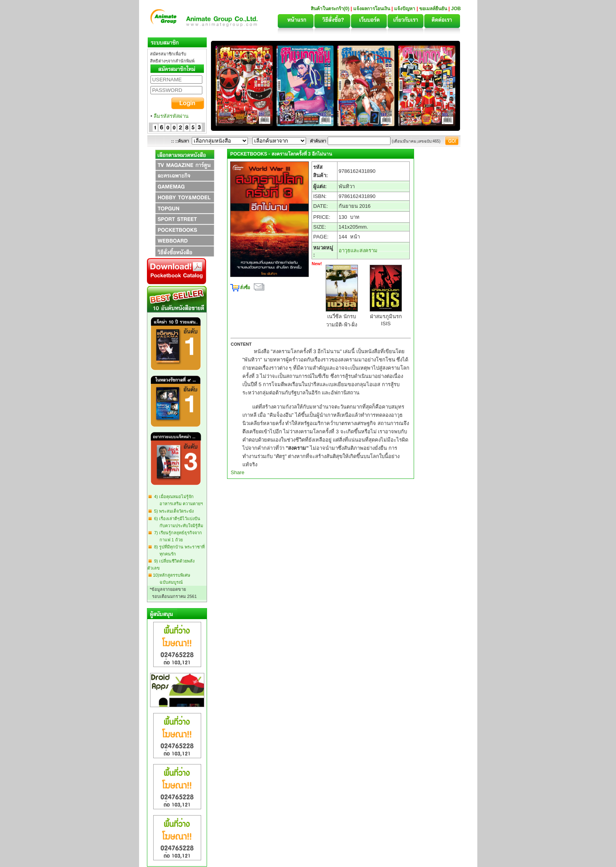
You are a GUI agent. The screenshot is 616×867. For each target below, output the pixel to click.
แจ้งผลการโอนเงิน (372, 9)
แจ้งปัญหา (405, 9)
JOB (456, 9)
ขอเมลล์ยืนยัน (433, 9)
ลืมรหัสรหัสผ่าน (171, 116)
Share (237, 472)
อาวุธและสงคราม (358, 250)
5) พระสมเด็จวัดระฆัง (173, 511)
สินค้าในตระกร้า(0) (331, 9)
